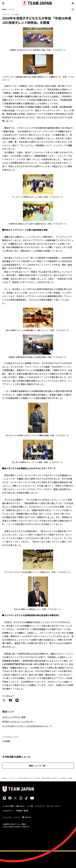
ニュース (12, 778)
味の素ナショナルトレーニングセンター (18, 721)
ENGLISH (28, 817)
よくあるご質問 (8, 806)
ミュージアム (7, 817)
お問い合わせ (20, 806)
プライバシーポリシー (54, 806)
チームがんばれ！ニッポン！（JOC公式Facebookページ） (26, 726)
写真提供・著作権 (22, 811)
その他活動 (6, 741)
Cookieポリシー (8, 811)
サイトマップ (40, 806)
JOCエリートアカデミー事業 (14, 717)
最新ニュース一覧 (37, 766)
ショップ (17, 817)
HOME (4, 778)
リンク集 (30, 806)
